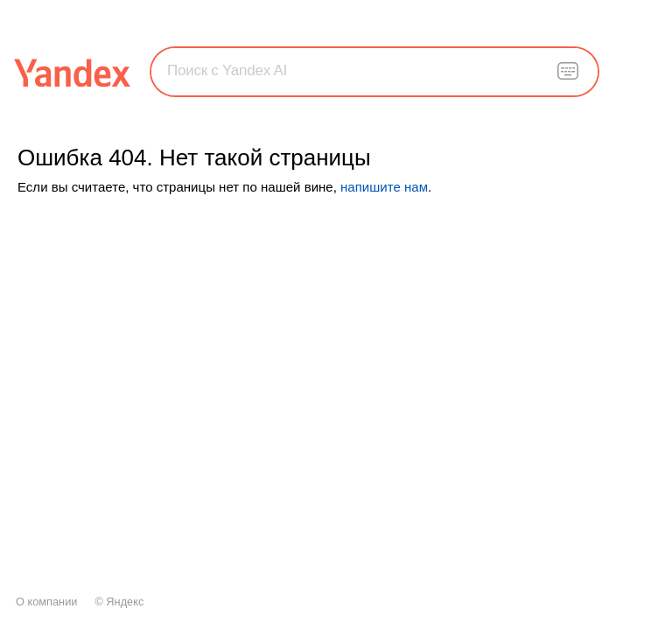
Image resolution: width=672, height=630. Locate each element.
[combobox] (374, 71)
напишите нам (384, 187)
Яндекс (125, 602)
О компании (46, 602)
